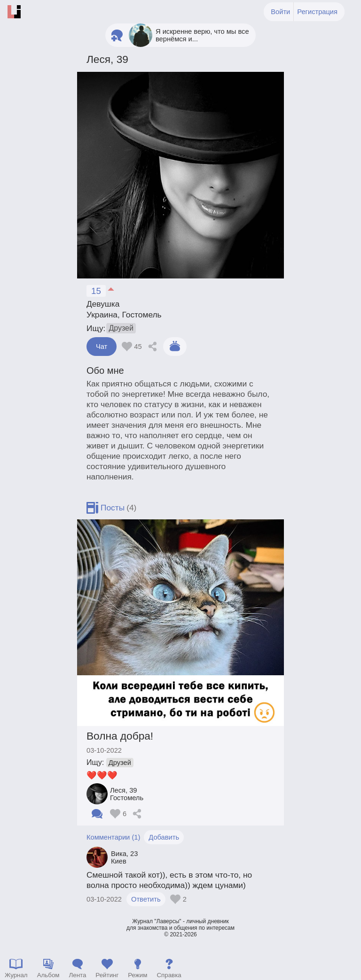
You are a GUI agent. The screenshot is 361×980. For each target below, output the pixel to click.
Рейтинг (107, 975)
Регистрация (317, 12)
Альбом (48, 975)
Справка (169, 975)
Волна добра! (120, 736)
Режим (137, 975)
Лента (77, 975)
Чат (102, 347)
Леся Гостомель (127, 794)
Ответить (146, 899)
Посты (113, 508)
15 (96, 291)
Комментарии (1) (113, 837)
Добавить (164, 837)
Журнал (16, 975)
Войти (280, 12)
